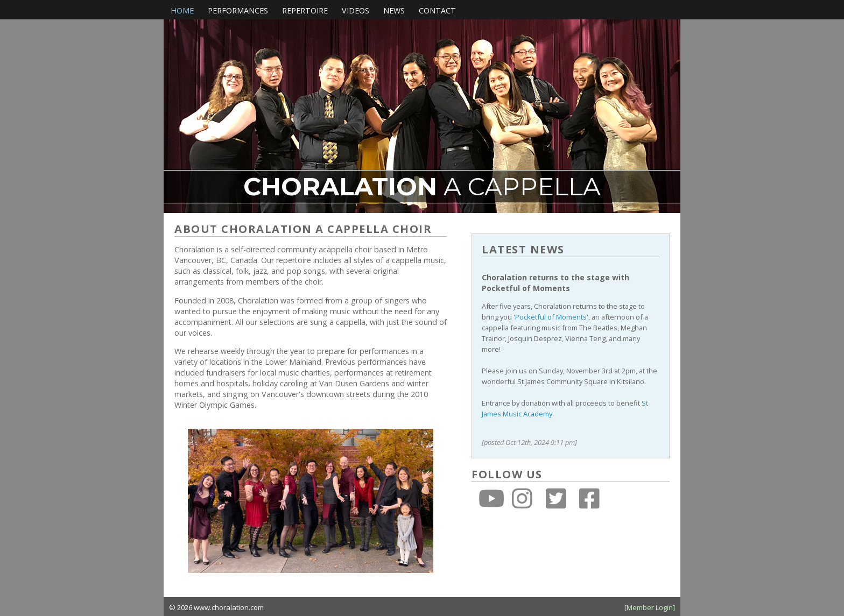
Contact (437, 10)
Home (182, 10)
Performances (238, 10)
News (394, 10)
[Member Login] (650, 607)
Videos (356, 10)
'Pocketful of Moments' (551, 317)
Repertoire (305, 10)
